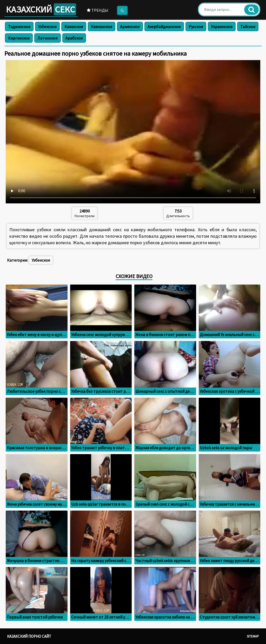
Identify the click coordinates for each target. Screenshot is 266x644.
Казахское (74, 27)
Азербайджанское (164, 27)
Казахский (41, 9)
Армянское (130, 27)
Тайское (248, 27)
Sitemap (253, 636)
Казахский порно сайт (29, 636)
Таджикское (19, 27)
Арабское (74, 38)
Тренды (98, 10)
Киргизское (19, 38)
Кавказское (102, 27)
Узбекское (47, 27)
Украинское (222, 27)
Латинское (48, 38)
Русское (196, 27)
